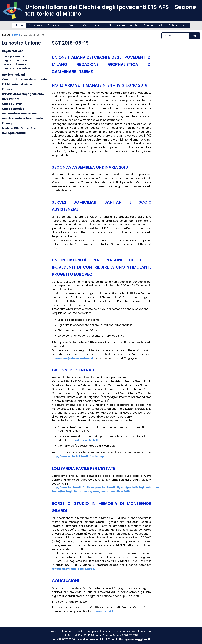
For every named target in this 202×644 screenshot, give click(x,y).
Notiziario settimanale (123, 25)
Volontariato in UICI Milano (20, 114)
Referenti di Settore (15, 64)
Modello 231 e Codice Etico (20, 128)
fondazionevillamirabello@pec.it (74, 569)
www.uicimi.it (104, 611)
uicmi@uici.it (95, 639)
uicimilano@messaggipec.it (131, 639)
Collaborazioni (178, 25)
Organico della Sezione (17, 68)
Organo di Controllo (15, 60)
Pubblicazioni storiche (17, 84)
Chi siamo (35, 25)
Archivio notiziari (13, 75)
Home (19, 25)
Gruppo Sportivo (13, 109)
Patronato (9, 89)
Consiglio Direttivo (14, 56)
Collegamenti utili (14, 133)
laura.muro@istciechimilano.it (72, 358)
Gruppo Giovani (13, 104)
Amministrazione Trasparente (22, 118)
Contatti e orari (93, 25)
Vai (194, 36)
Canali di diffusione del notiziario (24, 79)
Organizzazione (13, 51)
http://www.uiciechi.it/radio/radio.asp (78, 456)
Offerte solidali (153, 25)
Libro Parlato (11, 99)
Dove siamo (55, 25)
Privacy (7, 123)
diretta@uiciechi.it (85, 441)
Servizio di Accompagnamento (23, 94)
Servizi (73, 25)
